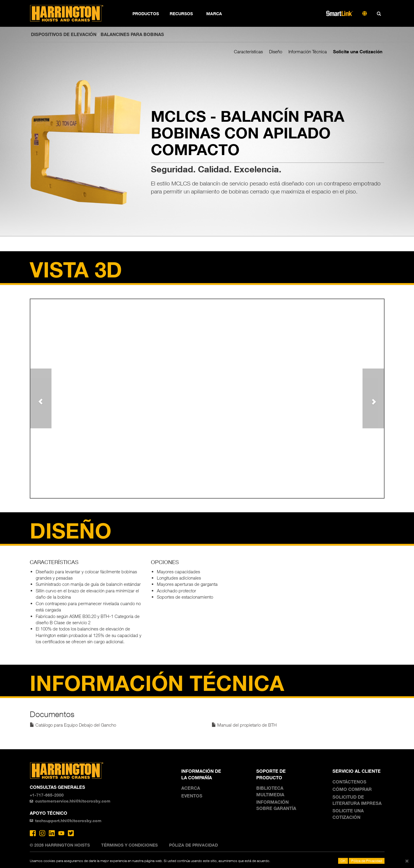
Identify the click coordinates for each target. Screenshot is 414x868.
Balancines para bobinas (132, 34)
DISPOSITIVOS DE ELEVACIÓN (64, 34)
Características (248, 51)
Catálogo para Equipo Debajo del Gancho (73, 725)
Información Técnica (308, 51)
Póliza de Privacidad (193, 845)
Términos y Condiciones (129, 845)
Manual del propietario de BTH (244, 725)
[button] (41, 398)
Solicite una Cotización (358, 51)
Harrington (71, 13)
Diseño (276, 51)
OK (343, 861)
